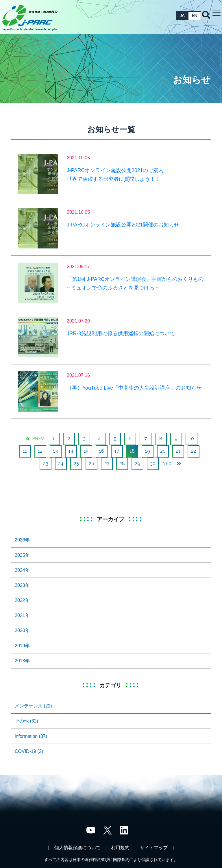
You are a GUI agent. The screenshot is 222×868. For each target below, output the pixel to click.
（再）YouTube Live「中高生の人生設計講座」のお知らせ (134, 388)
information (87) (31, 736)
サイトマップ (154, 848)
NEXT (172, 464)
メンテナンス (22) (33, 706)
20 (163, 451)
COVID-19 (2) (29, 751)
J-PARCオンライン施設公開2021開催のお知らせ (123, 225)
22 (193, 451)
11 (25, 451)
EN (195, 16)
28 (122, 464)
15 (86, 451)
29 (137, 464)
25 (76, 464)
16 (102, 451)
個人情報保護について (77, 848)
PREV (35, 439)
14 (71, 451)
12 (40, 451)
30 (153, 464)
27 (107, 464)
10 (192, 439)
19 (148, 451)
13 (55, 451)
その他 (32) (26, 721)
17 (117, 451)
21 (178, 451)
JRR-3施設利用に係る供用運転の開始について (121, 333)
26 (91, 464)
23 (46, 464)
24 (61, 464)
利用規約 (120, 848)
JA (182, 16)
